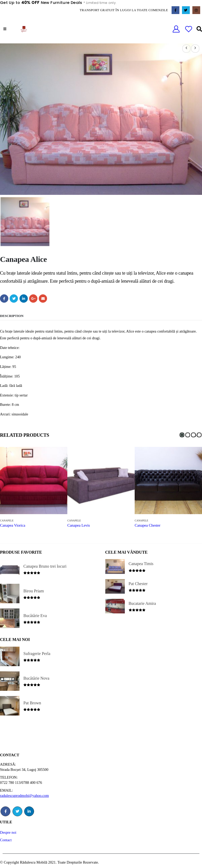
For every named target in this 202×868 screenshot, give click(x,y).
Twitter (14, 298)
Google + (33, 298)
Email (43, 298)
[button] (182, 435)
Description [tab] (12, 316)
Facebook (4, 298)
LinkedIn (24, 298)
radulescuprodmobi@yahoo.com (24, 795)
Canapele (7, 520)
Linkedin (29, 811)
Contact (6, 840)
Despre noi (8, 832)
